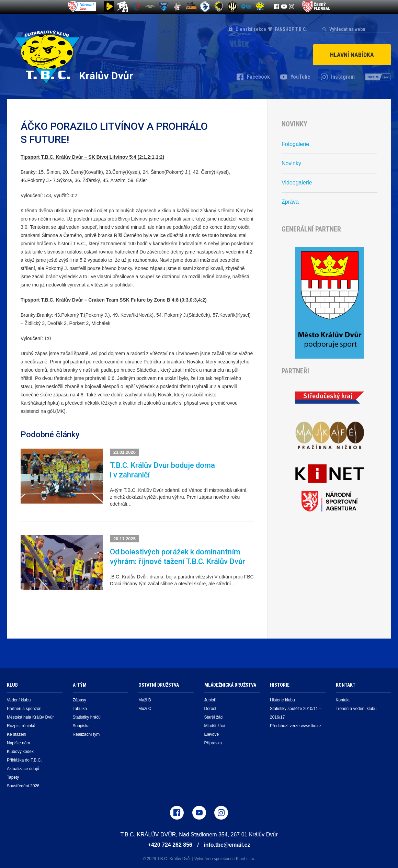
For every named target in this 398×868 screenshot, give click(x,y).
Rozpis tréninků (21, 725)
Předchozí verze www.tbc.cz (296, 725)
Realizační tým (86, 733)
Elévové (212, 733)
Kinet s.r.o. (246, 858)
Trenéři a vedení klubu (356, 708)
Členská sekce (251, 29)
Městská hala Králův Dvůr (30, 716)
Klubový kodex (20, 751)
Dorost (210, 708)
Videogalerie (297, 182)
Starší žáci (214, 716)
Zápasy (79, 699)
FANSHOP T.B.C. (291, 29)
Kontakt (343, 699)
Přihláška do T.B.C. (24, 759)
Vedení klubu (19, 699)
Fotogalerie (295, 143)
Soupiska (81, 725)
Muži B (145, 699)
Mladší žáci (215, 725)
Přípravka (213, 742)
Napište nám (18, 742)
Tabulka (80, 708)
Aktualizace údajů (23, 768)
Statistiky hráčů (87, 716)
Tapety (13, 776)
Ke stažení (17, 733)
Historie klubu (282, 699)
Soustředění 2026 (23, 785)
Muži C (145, 708)
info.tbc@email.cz (227, 844)
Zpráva (290, 201)
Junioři (210, 699)
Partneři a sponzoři (24, 708)
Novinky (291, 162)
